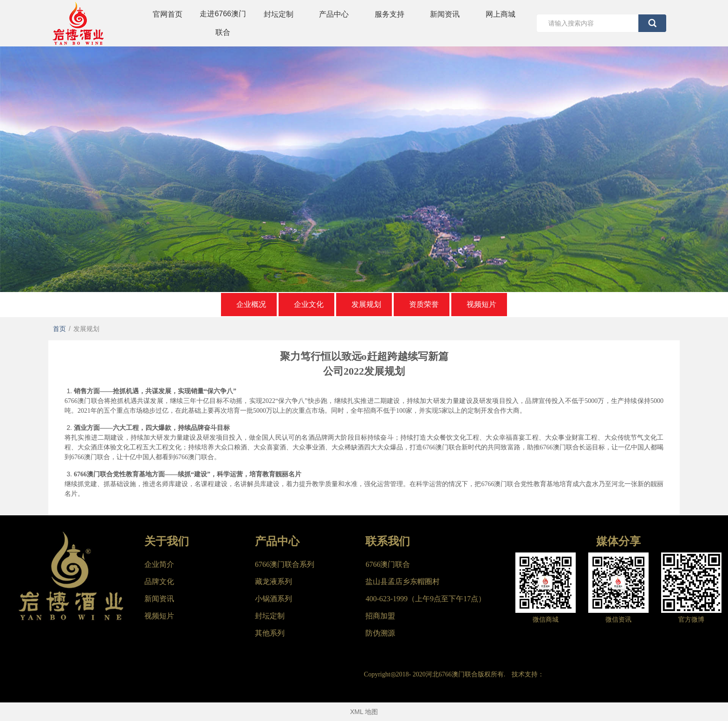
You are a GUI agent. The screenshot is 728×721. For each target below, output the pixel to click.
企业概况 (251, 304)
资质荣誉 (424, 304)
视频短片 (481, 304)
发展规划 (366, 304)
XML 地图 (364, 712)
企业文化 (309, 304)
